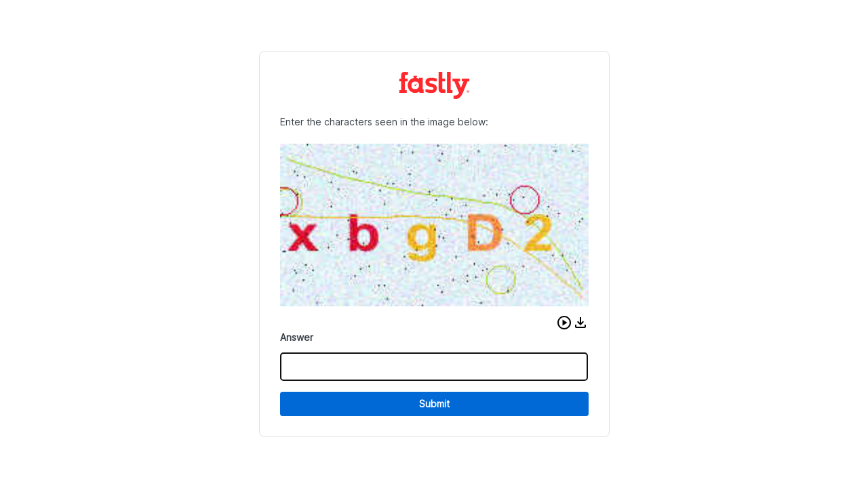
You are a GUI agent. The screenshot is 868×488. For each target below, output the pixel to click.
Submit (434, 404)
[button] (564, 323)
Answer (297, 337)
